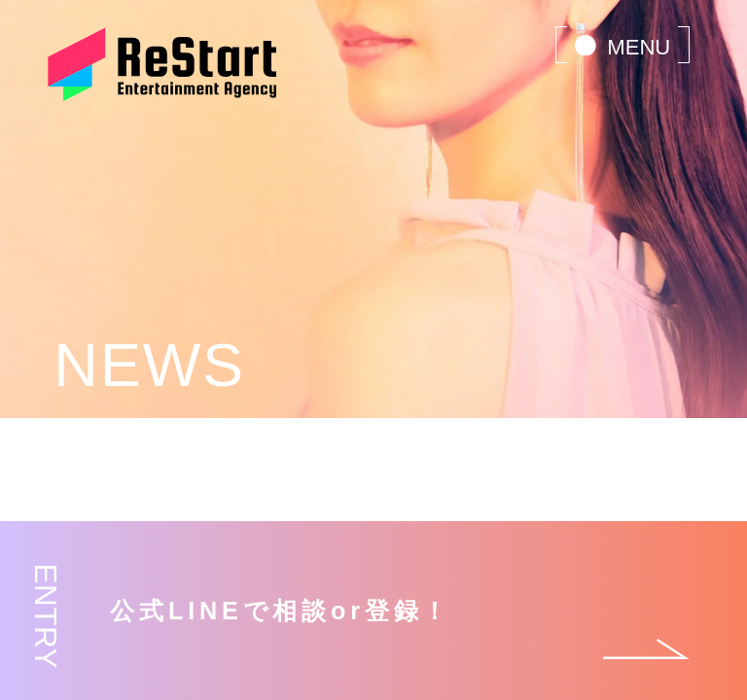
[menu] (622, 45)
